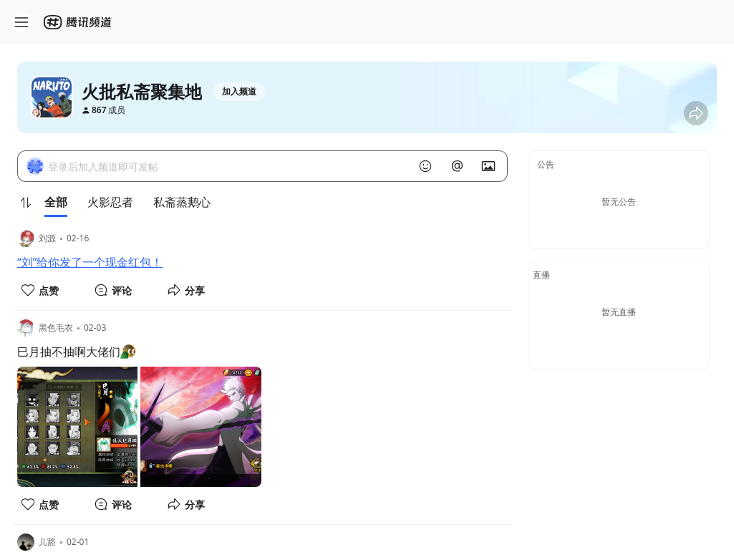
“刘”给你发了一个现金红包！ (90, 262)
